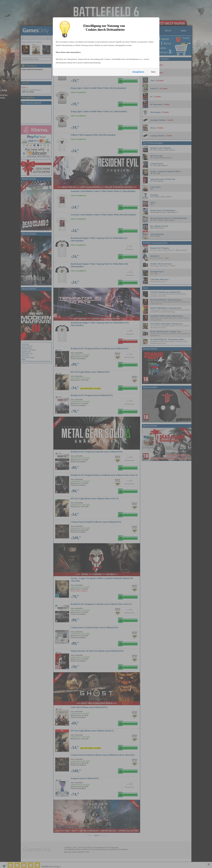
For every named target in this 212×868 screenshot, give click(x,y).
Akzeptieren (138, 72)
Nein (153, 72)
